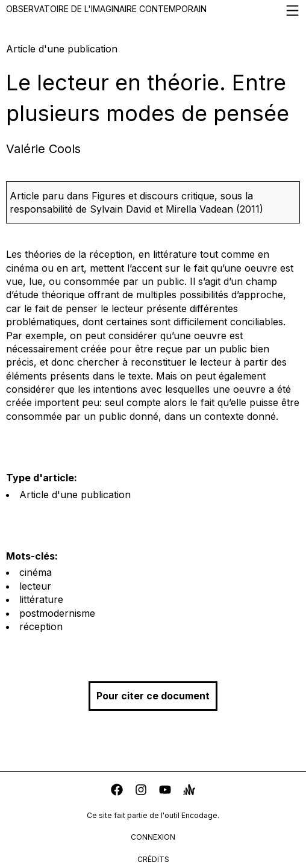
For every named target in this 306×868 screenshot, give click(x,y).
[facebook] (117, 791)
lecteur (35, 586)
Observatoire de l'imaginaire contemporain (153, 11)
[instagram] (141, 791)
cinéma (36, 572)
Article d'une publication (75, 495)
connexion (153, 837)
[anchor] (189, 791)
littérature (41, 599)
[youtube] (165, 791)
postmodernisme (57, 613)
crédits (153, 859)
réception (41, 626)
